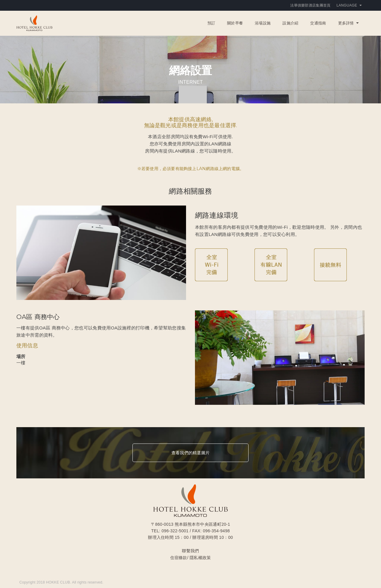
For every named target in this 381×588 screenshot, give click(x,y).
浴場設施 (263, 23)
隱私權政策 (200, 558)
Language (349, 5)
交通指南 (318, 23)
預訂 (211, 23)
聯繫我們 (190, 551)
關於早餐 (235, 23)
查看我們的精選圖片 (190, 453)
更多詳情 (348, 23)
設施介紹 (290, 23)
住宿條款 (179, 558)
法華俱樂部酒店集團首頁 (310, 5)
